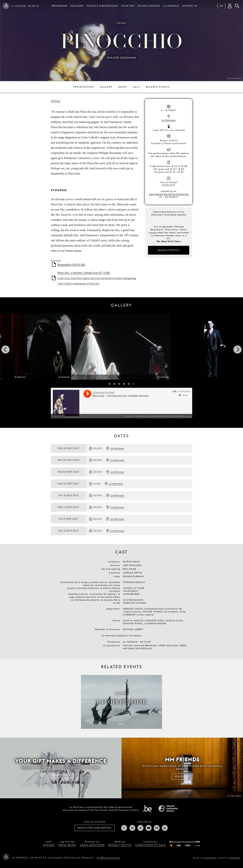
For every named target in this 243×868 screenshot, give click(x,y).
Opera (56, 101)
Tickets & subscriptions (102, 6)
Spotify (157, 828)
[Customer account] (230, 6)
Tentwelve (235, 858)
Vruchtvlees (210, 858)
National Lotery (168, 809)
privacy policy (120, 845)
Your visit (128, 6)
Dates (123, 87)
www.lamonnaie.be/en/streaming (169, 194)
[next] (237, 350)
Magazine (77, 6)
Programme (59, 6)
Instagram (132, 828)
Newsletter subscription (95, 828)
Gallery (106, 87)
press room (67, 845)
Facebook (124, 828)
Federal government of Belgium (147, 808)
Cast (137, 87)
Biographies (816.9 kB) (71, 265)
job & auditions (92, 845)
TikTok (140, 828)
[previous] (6, 350)
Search (237, 6)
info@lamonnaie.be (108, 858)
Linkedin (165, 828)
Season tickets (168, 250)
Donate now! (61, 775)
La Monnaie (171, 6)
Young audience (149, 6)
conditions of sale (151, 845)
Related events (158, 87)
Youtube (149, 828)
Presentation (84, 87)
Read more (182, 776)
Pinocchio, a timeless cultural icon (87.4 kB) (97, 278)
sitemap (49, 845)
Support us (190, 6)
